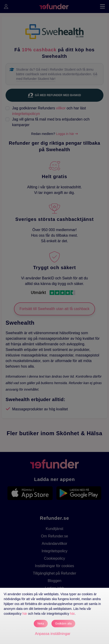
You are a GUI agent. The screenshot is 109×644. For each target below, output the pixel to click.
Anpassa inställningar (53, 634)
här (25, 614)
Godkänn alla (63, 624)
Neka (41, 624)
